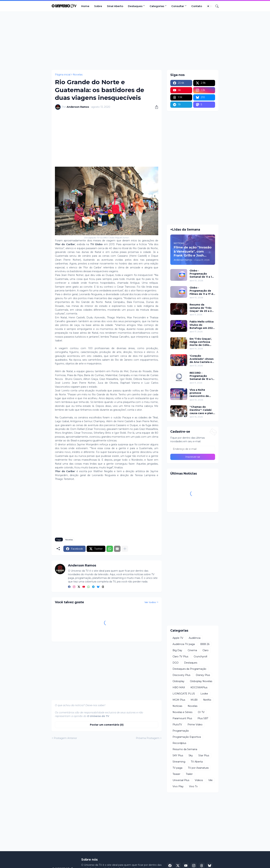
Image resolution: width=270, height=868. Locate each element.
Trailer (189, 774)
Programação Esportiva (187, 737)
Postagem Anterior (65, 738)
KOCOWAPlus (199, 687)
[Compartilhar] (155, 107)
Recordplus (179, 743)
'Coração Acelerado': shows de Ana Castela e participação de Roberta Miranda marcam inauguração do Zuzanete (202, 359)
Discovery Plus (181, 675)
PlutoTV (177, 725)
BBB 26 (205, 644)
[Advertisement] (135, 41)
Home (85, 6)
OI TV (201, 712)
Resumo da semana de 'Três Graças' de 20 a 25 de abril (201, 308)
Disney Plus (203, 675)
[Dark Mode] (209, 6)
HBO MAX (179, 687)
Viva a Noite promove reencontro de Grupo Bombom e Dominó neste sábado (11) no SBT (202, 393)
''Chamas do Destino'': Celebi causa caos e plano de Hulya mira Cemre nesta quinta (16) (202, 410)
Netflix (207, 700)
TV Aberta (197, 762)
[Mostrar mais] (125, 549)
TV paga (177, 768)
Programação (181, 731)
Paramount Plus (182, 718)
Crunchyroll (200, 656)
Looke (204, 694)
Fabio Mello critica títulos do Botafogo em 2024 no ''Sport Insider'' (202, 325)
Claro (206, 650)
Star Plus (204, 755)
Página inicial (63, 75)
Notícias (177, 706)
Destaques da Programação (189, 669)
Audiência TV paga (184, 644)
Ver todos (150, 602)
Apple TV (178, 638)
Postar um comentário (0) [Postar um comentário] (107, 725)
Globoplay (178, 681)
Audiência (195, 638)
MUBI (194, 700)
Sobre (98, 6)
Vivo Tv (193, 786)
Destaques (135, 6)
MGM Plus (179, 700)
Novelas (78, 75)
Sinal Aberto (115, 6)
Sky (191, 755)
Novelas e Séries (182, 712)
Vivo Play (178, 786)
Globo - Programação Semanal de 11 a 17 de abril (202, 274)
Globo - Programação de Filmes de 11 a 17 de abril (202, 291)
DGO (176, 663)
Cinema (192, 650)
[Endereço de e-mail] (193, 449)
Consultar (178, 6)
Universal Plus (181, 780)
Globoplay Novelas (201, 681)
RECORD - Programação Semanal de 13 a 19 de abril (202, 376)
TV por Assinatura (198, 768)
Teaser (176, 774)
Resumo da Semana (185, 749)
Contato (197, 6)
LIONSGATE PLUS (184, 694)
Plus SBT (203, 718)
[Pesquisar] (216, 6)
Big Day (177, 650)
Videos (199, 780)
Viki (210, 780)
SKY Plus (178, 755)
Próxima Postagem (148, 738)
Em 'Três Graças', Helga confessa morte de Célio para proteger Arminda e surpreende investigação (201, 342)
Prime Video (195, 725)
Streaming (179, 762)
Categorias (157, 6)
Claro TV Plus (180, 656)
